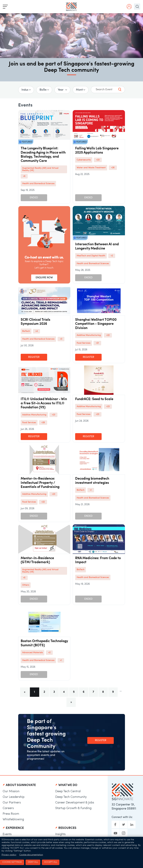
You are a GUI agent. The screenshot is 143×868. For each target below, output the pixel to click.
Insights (60, 834)
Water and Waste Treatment (91, 168)
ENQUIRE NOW (44, 278)
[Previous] (25, 692)
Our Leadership (14, 797)
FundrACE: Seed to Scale (94, 399)
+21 (97, 343)
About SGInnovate (21, 785)
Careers (8, 808)
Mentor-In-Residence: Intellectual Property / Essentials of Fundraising (40, 483)
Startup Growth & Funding (73, 808)
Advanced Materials (33, 653)
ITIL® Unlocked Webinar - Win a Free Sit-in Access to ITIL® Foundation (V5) (44, 403)
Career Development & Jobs (75, 803)
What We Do (68, 785)
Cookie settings (12, 862)
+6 (24, 176)
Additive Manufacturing (89, 335)
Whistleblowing (13, 820)
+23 (98, 160)
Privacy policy (9, 855)
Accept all (51, 862)
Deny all (33, 862)
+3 (61, 339)
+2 (112, 256)
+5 (24, 578)
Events (7, 834)
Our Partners (12, 803)
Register (34, 357)
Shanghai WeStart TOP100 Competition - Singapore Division (96, 324)
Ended (34, 198)
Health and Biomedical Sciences (38, 184)
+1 (91, 490)
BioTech (26, 331)
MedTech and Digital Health (91, 256)
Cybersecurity (84, 160)
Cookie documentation (31, 855)
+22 (108, 335)
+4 (36, 331)
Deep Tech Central (68, 791)
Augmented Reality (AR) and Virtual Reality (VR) (40, 169)
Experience (15, 828)
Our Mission (11, 791)
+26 (113, 168)
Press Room (11, 814)
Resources (67, 828)
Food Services (84, 343)
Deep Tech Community (71, 797)
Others (26, 585)
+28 (43, 423)
